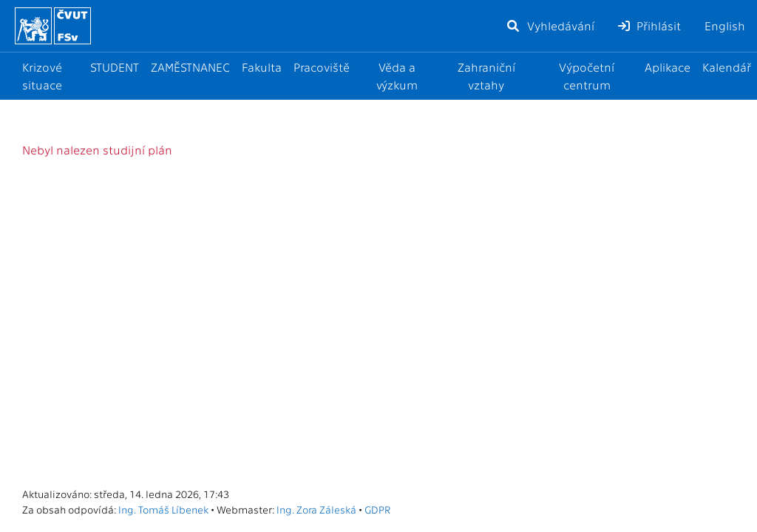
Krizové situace (42, 76)
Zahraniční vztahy (486, 76)
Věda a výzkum (397, 76)
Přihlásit (649, 25)
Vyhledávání (550, 25)
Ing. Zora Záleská (316, 509)
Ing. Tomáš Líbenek (163, 509)
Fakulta (262, 67)
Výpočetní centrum (587, 76)
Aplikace (668, 67)
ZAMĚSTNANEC (190, 67)
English (725, 25)
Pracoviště (322, 67)
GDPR (377, 509)
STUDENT (115, 67)
